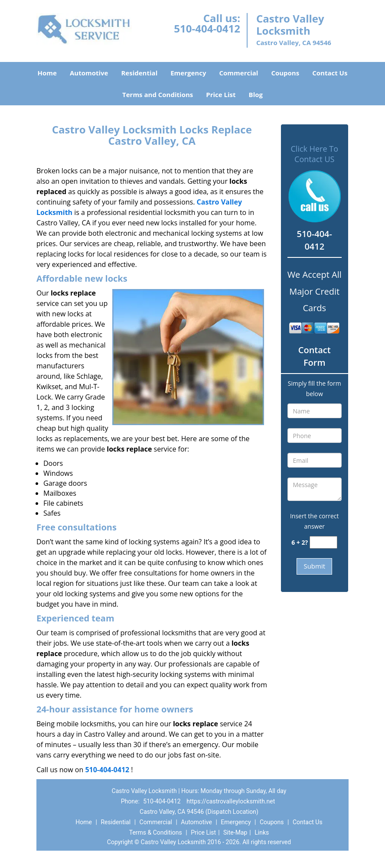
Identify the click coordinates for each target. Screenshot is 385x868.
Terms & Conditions (156, 832)
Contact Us (330, 73)
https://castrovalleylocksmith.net (231, 801)
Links (262, 832)
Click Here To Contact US (315, 154)
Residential (139, 73)
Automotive (89, 73)
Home (47, 73)
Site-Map (235, 832)
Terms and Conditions (158, 94)
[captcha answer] (323, 542)
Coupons (285, 73)
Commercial (238, 73)
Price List (221, 94)
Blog (256, 94)
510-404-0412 (207, 28)
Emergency (188, 73)
